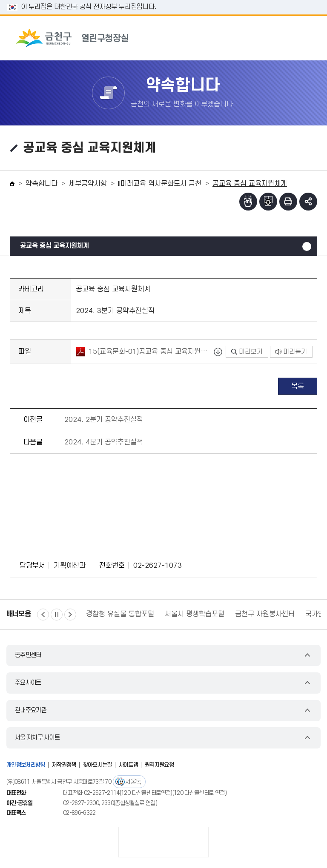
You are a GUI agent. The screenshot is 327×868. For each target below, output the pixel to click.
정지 (57, 615)
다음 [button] (70, 615)
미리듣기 (291, 352)
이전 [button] (43, 615)
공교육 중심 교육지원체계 (54, 246)
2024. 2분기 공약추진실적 (104, 420)
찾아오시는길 (98, 765)
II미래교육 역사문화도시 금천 (160, 184)
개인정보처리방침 (26, 765)
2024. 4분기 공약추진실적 (104, 442)
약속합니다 (42, 184)
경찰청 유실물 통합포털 (120, 614)
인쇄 (288, 202)
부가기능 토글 (308, 202)
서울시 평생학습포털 (195, 614)
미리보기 (247, 352)
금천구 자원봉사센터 (265, 614)
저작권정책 (64, 765)
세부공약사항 (88, 184)
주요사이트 (28, 683)
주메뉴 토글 (304, 38)
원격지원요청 (159, 765)
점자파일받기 (268, 202)
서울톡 (133, 782)
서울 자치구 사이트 (37, 738)
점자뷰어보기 (248, 202)
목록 (298, 386)
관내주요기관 (31, 710)
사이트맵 (128, 765)
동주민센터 (28, 655)
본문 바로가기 (163, 0)
